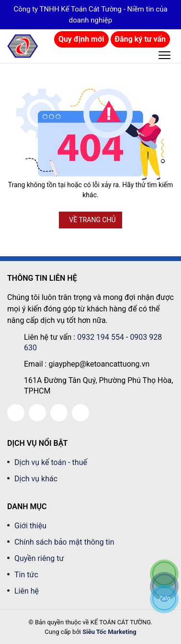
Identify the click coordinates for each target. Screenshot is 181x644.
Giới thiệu (30, 526)
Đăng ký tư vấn (140, 39)
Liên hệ (27, 591)
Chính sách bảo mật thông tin (64, 542)
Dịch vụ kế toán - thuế (51, 462)
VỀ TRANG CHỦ (92, 220)
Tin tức (26, 575)
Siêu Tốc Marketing (109, 632)
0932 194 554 (101, 337)
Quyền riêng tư (39, 558)
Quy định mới (81, 39)
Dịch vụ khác (36, 479)
